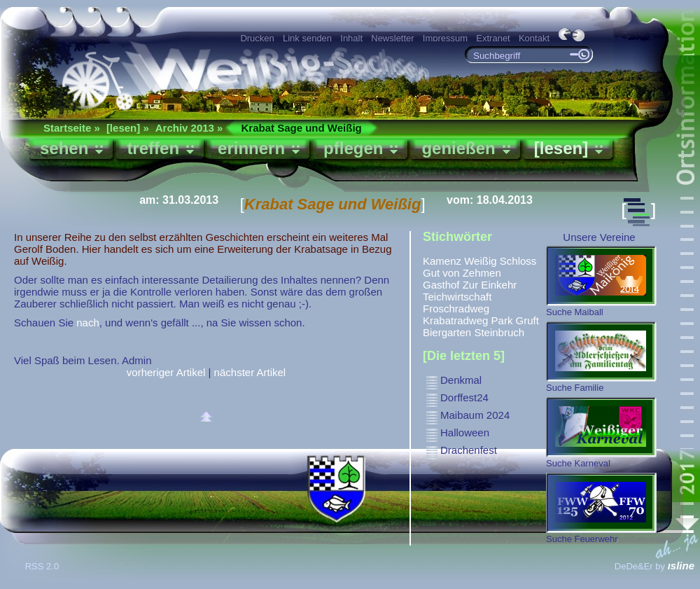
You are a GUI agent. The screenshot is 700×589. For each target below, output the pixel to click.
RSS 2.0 (43, 566)
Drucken (257, 38)
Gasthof (441, 285)
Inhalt (351, 38)
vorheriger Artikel (166, 372)
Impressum (445, 38)
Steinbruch (499, 332)
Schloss (518, 261)
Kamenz (442, 261)
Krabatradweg (455, 320)
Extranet (493, 38)
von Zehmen (471, 273)
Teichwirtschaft (457, 297)
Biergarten (447, 332)
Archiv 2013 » (189, 128)
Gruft (527, 320)
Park (502, 320)
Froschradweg (456, 309)
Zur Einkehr (490, 285)
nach (88, 323)
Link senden (307, 38)
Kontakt (534, 38)
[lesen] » (128, 128)
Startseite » (72, 128)
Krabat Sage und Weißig (301, 128)
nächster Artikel (250, 372)
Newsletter (392, 38)
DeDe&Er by (654, 566)
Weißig (480, 261)
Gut (431, 273)
